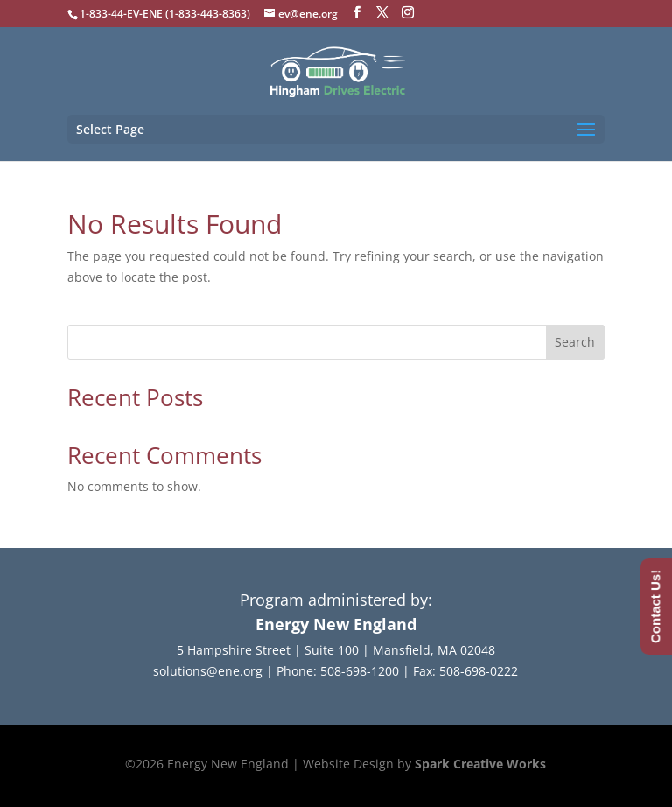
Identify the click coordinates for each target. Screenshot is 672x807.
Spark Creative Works (480, 764)
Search (575, 342)
